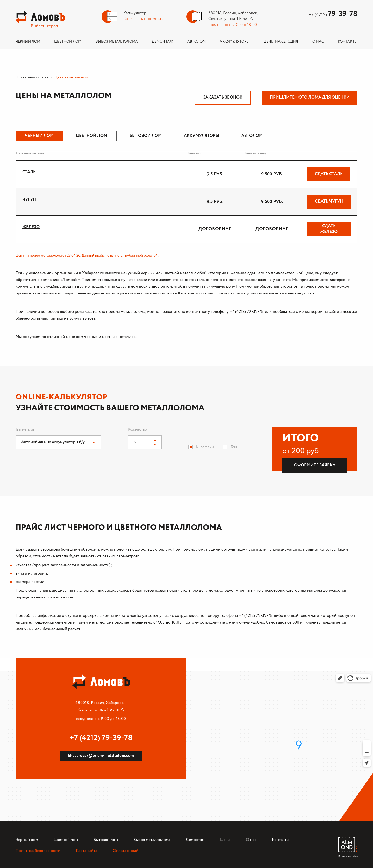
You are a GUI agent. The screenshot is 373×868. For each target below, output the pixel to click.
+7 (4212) (333, 15)
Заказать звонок (223, 97)
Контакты (348, 42)
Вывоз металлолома (117, 42)
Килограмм (205, 447)
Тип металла (25, 429)
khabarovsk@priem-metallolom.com (101, 756)
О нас (318, 42)
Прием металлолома (32, 77)
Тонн (234, 447)
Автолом (196, 42)
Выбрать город (44, 26)
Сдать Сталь (329, 174)
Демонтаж (162, 42)
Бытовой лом (106, 840)
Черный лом (28, 42)
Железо (31, 227)
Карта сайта (87, 851)
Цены (225, 840)
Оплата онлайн (127, 851)
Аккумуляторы (235, 42)
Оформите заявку (315, 465)
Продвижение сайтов (348, 855)
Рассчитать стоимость (143, 19)
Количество (137, 429)
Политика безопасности (38, 851)
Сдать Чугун (329, 201)
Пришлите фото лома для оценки (310, 97)
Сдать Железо (329, 229)
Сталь (29, 172)
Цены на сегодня (281, 42)
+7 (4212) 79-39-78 (247, 312)
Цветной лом (68, 42)
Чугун (29, 200)
